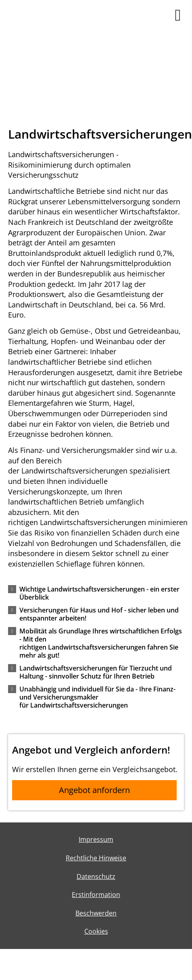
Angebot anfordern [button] (94, 790)
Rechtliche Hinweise (96, 858)
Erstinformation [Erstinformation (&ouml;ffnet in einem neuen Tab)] (96, 895)
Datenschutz (96, 876)
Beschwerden (96, 913)
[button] (101, 597)
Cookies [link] (96, 931)
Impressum (96, 839)
